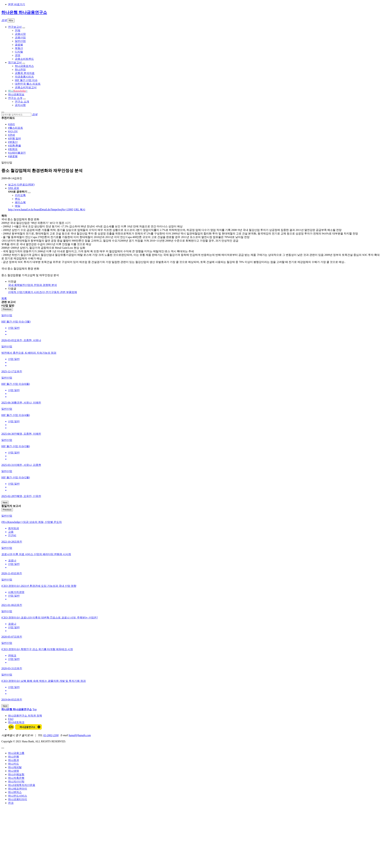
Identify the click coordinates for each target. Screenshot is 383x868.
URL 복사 (80, 209)
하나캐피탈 (15, 767)
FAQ (11, 719)
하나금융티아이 (18, 799)
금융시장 (20, 34)
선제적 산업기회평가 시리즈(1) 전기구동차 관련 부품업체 (43, 292)
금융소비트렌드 (24, 59)
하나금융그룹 (16, 753)
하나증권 (14, 760)
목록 (4, 298)
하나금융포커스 (24, 66)
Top (35, 709)
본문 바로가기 (17, 4)
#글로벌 (13, 156)
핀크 (11, 803)
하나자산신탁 (16, 782)
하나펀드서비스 (18, 796)
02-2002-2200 (51, 735)
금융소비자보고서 (26, 87)
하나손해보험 (16, 774)
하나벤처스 (15, 792)
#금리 (12, 124)
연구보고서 (15, 27)
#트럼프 (13, 149)
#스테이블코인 (17, 153)
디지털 (19, 52)
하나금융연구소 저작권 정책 (25, 716)
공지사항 (20, 105)
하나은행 (14, 757)
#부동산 (13, 142)
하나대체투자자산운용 (22, 785)
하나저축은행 (16, 778)
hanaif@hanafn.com (80, 735)
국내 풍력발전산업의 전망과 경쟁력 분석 (32, 285)
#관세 (12, 135)
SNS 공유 (14, 188)
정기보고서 (15, 62)
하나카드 (14, 764)
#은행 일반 (15, 138)
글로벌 (19, 45)
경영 (18, 55)
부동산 (19, 48)
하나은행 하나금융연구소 (24, 12)
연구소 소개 (15, 98)
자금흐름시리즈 (24, 77)
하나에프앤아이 (18, 789)
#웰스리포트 (16, 128)
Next (5, 503)
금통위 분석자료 (25, 73)
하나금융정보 (16, 94)
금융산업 (20, 38)
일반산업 (20, 41)
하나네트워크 (16, 722)
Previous (7, 309)
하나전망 (20, 70)
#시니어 (13, 131)
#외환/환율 (15, 146)
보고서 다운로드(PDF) (21, 185)
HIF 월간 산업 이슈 (26, 80)
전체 (18, 30)
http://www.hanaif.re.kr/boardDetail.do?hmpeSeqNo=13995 (41, 209)
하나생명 (14, 771)
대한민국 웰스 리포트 (28, 84)
